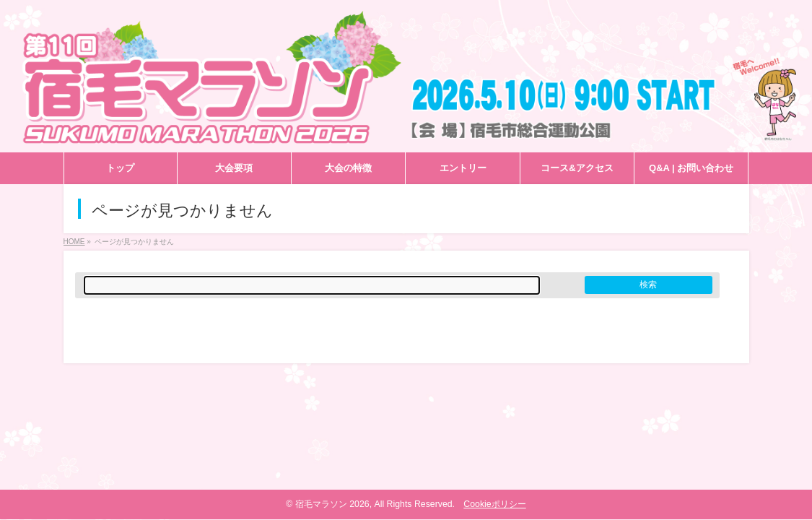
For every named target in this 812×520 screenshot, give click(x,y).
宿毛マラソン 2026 (332, 504)
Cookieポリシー (494, 504)
